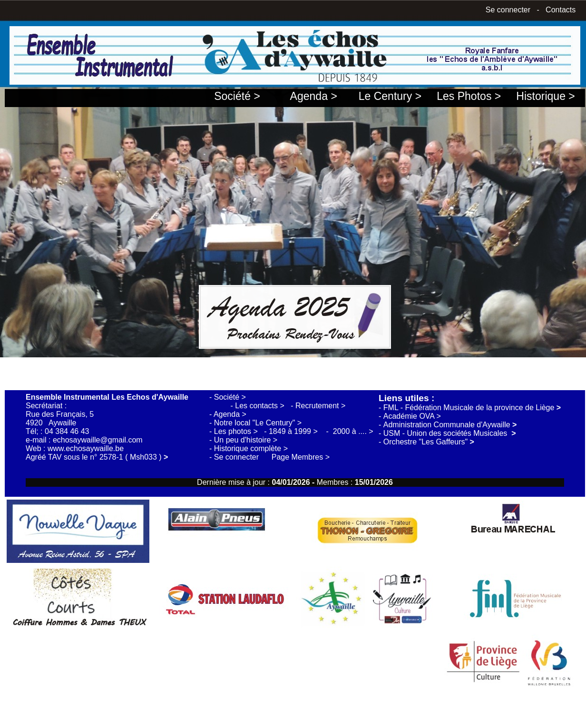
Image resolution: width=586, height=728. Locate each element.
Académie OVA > (412, 416)
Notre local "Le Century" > (258, 423)
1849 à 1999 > (294, 431)
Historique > (545, 96)
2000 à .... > (353, 431)
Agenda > (314, 96)
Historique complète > (251, 448)
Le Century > (390, 96)
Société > (237, 96)
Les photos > (237, 431)
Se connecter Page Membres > (272, 457)
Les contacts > (261, 406)
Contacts (561, 10)
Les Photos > (469, 96)
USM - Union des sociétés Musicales (450, 433)
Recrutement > (320, 406)
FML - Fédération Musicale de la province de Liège (472, 408)
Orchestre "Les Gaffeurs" (429, 442)
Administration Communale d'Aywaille (450, 425)
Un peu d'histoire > (246, 440)
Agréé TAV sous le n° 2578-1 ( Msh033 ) (97, 457)
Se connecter (508, 10)
